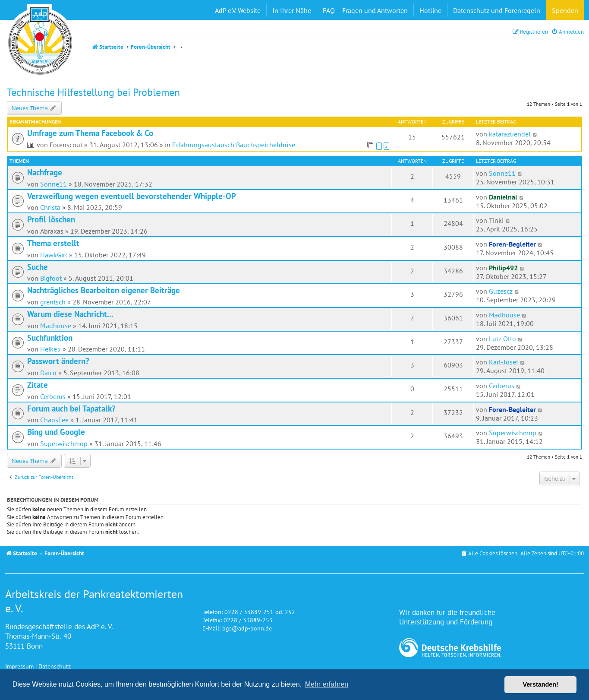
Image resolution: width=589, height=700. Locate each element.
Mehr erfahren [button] (327, 684)
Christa (50, 207)
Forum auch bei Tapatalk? (71, 409)
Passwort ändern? (58, 361)
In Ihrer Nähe (292, 10)
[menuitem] (567, 32)
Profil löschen (51, 219)
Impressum (19, 666)
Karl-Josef (504, 362)
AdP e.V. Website (238, 10)
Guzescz (501, 291)
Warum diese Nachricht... (70, 314)
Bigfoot (51, 278)
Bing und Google (56, 432)
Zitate (38, 385)
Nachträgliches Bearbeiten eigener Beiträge (104, 290)
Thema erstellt (53, 243)
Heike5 (50, 349)
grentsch (53, 302)
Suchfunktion (50, 338)
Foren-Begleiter (512, 244)
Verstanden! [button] (541, 684)
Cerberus (53, 396)
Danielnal (503, 197)
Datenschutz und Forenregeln (497, 10)
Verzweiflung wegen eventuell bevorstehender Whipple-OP (132, 196)
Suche (38, 267)
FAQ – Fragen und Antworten (365, 10)
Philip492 (503, 268)
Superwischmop (64, 443)
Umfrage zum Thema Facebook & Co (90, 133)
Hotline (430, 10)
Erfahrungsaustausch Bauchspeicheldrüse (234, 145)
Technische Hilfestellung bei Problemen (93, 92)
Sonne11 (54, 184)
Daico (48, 373)
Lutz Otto (502, 339)
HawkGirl (54, 255)
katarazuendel (510, 134)
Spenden (565, 10)
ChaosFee (54, 420)
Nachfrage (45, 172)
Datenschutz (55, 666)
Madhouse (56, 326)
